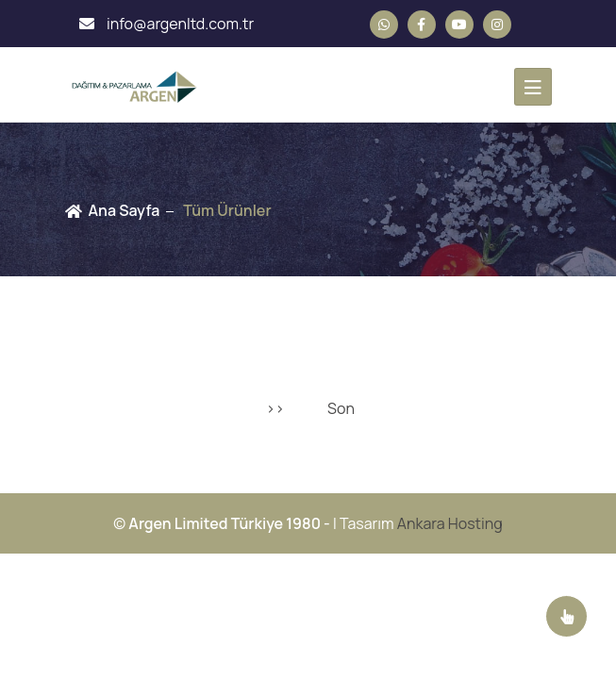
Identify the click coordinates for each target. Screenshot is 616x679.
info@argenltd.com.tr (166, 24)
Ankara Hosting (450, 523)
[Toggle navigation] (533, 87)
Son (341, 408)
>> (275, 408)
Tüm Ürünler (227, 210)
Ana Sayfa (125, 210)
